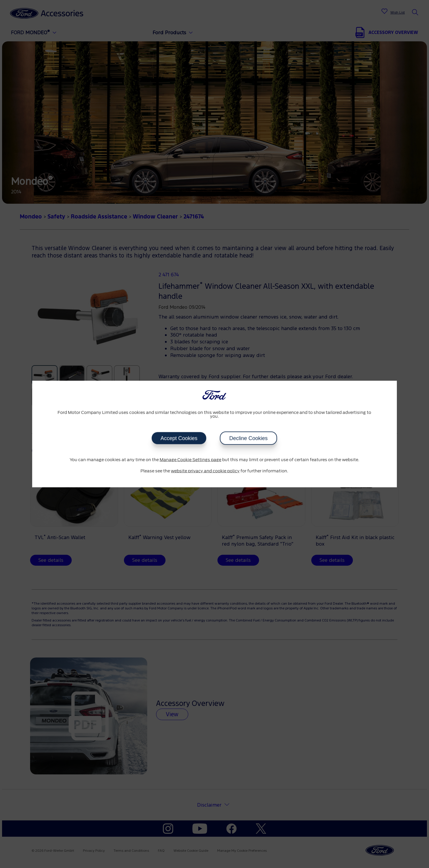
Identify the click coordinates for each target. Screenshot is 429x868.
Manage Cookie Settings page (190, 460)
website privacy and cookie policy (205, 471)
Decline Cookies (248, 438)
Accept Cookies (179, 438)
